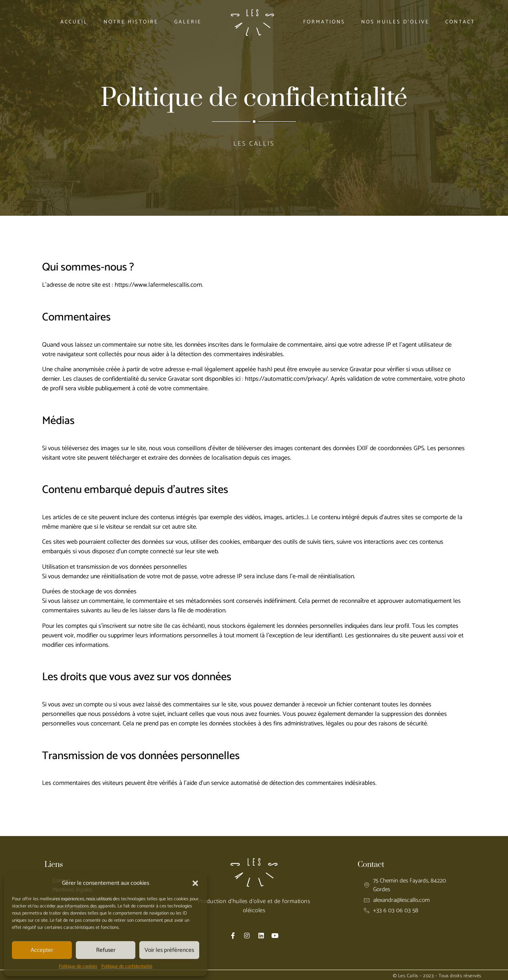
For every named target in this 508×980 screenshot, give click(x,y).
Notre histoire (131, 22)
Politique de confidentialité (127, 967)
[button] (195, 883)
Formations (324, 22)
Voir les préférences (169, 950)
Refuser (106, 950)
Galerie (188, 22)
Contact (460, 22)
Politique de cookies (78, 967)
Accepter (42, 950)
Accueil (74, 22)
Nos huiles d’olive (395, 22)
